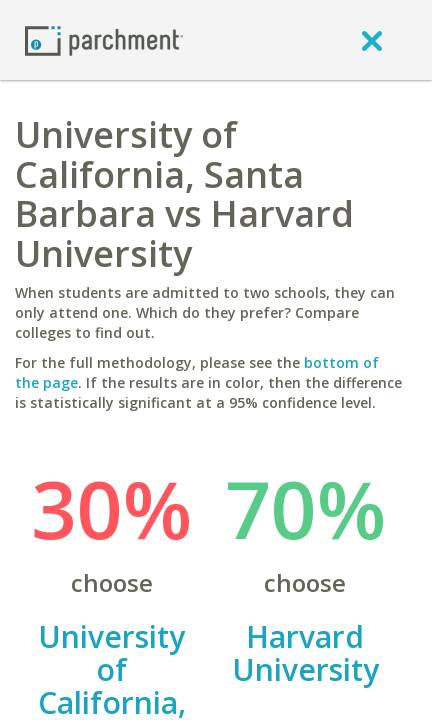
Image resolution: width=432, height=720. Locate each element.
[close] (372, 40)
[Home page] (104, 39)
